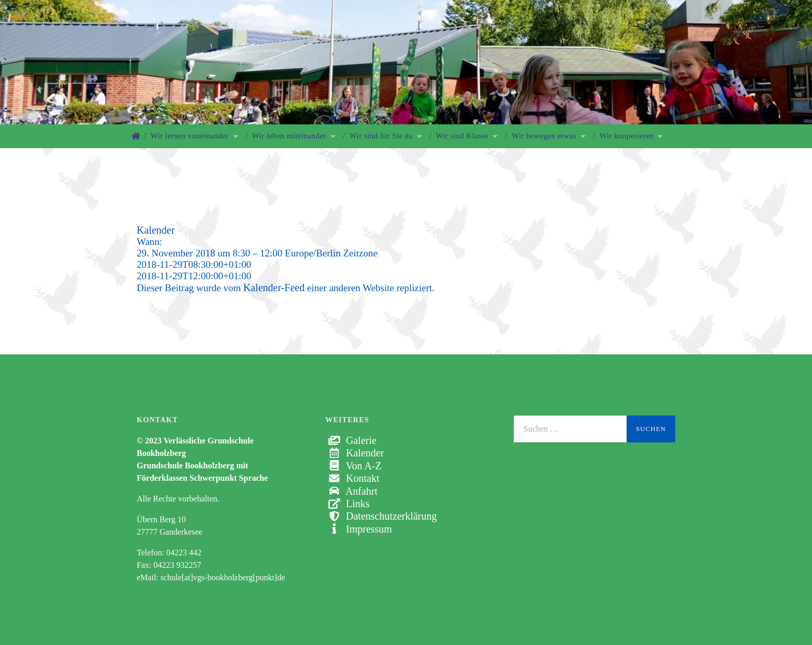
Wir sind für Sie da (381, 136)
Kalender (354, 453)
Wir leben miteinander (289, 136)
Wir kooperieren (627, 136)
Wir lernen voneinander (190, 136)
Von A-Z (353, 466)
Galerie (351, 440)
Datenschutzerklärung (381, 516)
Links (347, 504)
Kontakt (352, 478)
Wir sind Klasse (462, 136)
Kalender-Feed (274, 288)
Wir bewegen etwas (544, 136)
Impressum (359, 529)
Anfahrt (351, 491)
